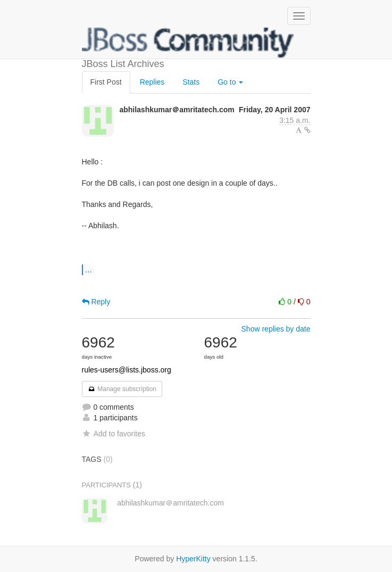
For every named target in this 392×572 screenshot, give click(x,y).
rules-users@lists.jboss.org (127, 370)
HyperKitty (193, 559)
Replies (152, 82)
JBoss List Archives (188, 43)
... (89, 269)
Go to (230, 82)
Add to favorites (114, 434)
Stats (191, 82)
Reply (96, 302)
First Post (106, 82)
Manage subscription (122, 389)
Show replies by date (276, 329)
